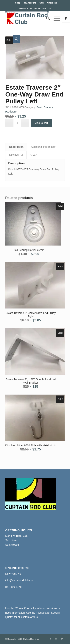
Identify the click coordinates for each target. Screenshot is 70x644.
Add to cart (42, 123)
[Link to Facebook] (51, 639)
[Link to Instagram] (56, 639)
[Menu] (55, 18)
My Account (30, 3)
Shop (18, 3)
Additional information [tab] (44, 147)
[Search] (46, 18)
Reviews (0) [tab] (16, 155)
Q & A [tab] (34, 155)
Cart (41, 3)
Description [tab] (16, 147)
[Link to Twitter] (62, 639)
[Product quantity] (17, 123)
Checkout (52, 3)
